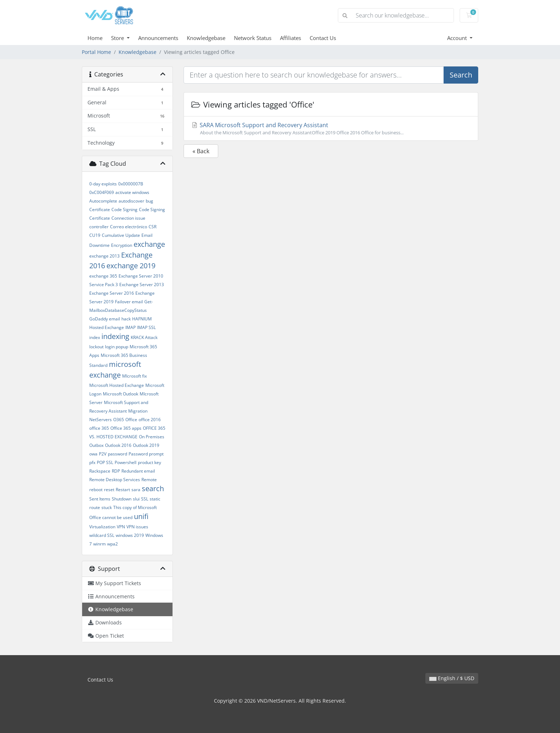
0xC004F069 (102, 192)
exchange (149, 244)
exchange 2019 (131, 266)
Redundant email (138, 471)
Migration (138, 411)
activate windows (132, 192)
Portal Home (96, 52)
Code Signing (124, 210)
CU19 (95, 235)
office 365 (99, 428)
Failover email (129, 302)
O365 (119, 420)
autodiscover (131, 201)
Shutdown (122, 499)
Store (118, 38)
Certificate (100, 210)
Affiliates (291, 38)
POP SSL (105, 462)
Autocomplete (103, 201)
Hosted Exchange (107, 327)
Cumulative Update (121, 235)
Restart (123, 490)
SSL (145, 499)
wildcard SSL (102, 535)
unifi (141, 516)
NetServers (101, 420)
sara (136, 490)
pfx (92, 462)
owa (93, 454)
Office (131, 420)
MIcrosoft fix (134, 376)
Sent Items (100, 499)
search (153, 488)
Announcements (158, 38)
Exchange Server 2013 (142, 285)
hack (126, 319)
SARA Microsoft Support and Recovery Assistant (331, 129)
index (95, 337)
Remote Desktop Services (115, 480)
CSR (152, 227)
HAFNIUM (142, 319)
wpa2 (112, 544)
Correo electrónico (129, 227)
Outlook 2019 (146, 445)
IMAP (131, 327)
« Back (201, 151)
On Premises (152, 437)
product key (149, 462)
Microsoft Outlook (121, 394)
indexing (115, 336)
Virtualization (102, 527)
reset (109, 490)
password (117, 454)
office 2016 (150, 420)
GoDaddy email (105, 319)
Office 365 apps (126, 428)
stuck (107, 507)
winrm (99, 544)
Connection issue (128, 218)
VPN (121, 527)
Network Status (253, 38)
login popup (117, 347)
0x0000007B (131, 184)
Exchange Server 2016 (112, 293)
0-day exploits (103, 184)
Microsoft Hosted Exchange (117, 385)
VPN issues (137, 527)
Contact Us (323, 38)
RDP (116, 471)
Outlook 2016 (118, 445)
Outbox (96, 445)
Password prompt (146, 454)
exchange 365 (103, 276)
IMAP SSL (146, 327)
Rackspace (100, 471)
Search (461, 75)
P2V (103, 454)
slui (136, 499)
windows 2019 (130, 535)
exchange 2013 (104, 256)
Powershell (126, 462)
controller (99, 227)
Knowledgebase (206, 38)
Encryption (122, 245)
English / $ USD (452, 678)
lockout (96, 347)
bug (149, 201)
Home (95, 38)
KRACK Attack (144, 337)
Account (458, 38)
